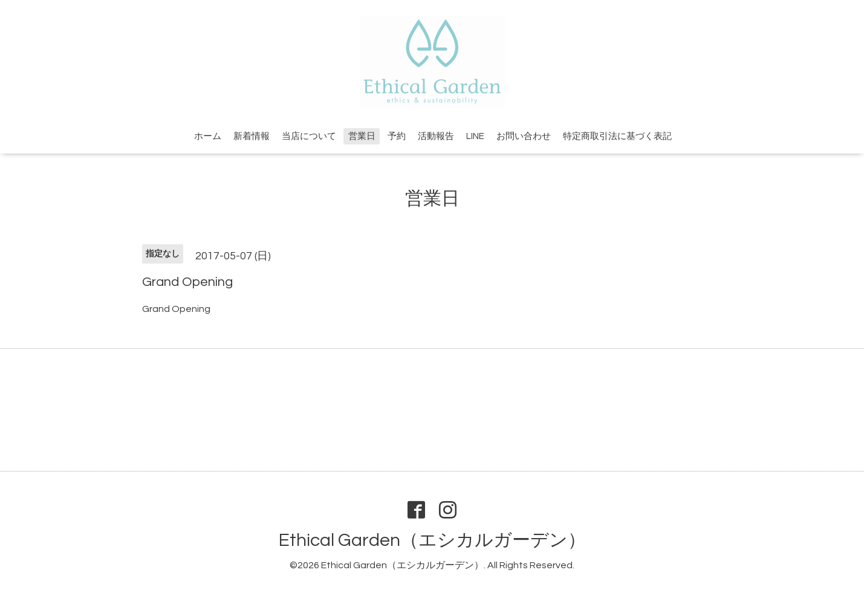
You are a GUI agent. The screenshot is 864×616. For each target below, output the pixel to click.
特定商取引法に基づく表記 (617, 136)
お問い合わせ (524, 136)
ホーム (208, 136)
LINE (475, 136)
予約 (397, 136)
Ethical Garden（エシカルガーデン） (432, 540)
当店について (309, 136)
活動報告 (436, 136)
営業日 (362, 136)
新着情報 (252, 136)
